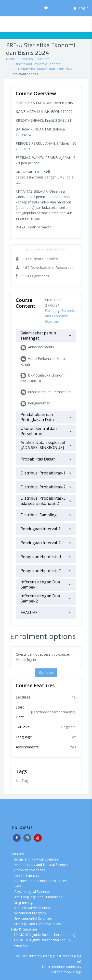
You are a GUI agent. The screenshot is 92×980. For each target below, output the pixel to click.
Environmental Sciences (33, 918)
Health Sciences (27, 875)
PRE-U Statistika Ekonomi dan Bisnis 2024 (42, 69)
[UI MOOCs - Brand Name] (46, 8)
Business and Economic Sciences (36, 64)
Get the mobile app (66, 972)
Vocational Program (30, 913)
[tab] (46, 336)
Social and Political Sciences (36, 859)
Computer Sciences (30, 870)
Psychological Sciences (32, 891)
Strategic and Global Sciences (38, 924)
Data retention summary (62, 967)
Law (18, 886)
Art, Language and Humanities (38, 897)
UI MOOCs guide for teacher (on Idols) (45, 935)
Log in (81, 8)
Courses (27, 59)
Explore (44, 59)
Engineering (23, 902)
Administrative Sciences (33, 908)
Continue (46, 672)
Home (11, 59)
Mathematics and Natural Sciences (42, 865)
